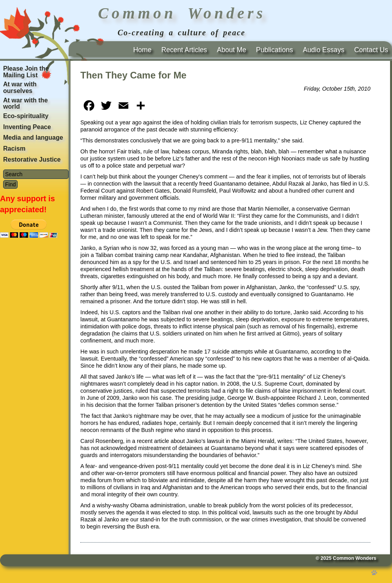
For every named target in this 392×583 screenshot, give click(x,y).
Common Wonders (355, 558)
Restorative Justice (32, 159)
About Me (231, 50)
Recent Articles (184, 50)
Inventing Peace (27, 127)
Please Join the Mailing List (26, 72)
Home (142, 50)
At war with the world (25, 104)
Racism (14, 148)
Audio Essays (323, 50)
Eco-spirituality (26, 116)
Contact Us (371, 50)
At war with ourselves (20, 87)
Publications (274, 50)
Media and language (33, 138)
